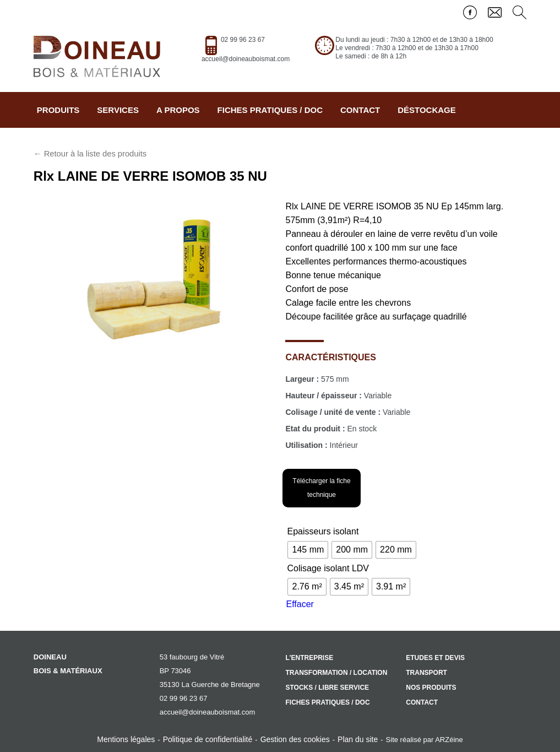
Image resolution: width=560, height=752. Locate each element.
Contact (360, 110)
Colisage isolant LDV (328, 568)
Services (118, 110)
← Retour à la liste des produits (90, 154)
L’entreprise (309, 658)
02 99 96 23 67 (243, 40)
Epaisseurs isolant (323, 531)
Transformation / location (336, 673)
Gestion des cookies (295, 739)
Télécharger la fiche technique (321, 488)
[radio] (308, 550)
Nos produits (431, 688)
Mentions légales (126, 739)
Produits (58, 110)
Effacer (300, 604)
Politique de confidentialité (208, 739)
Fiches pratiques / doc (270, 110)
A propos (178, 110)
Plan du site (358, 739)
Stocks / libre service (327, 688)
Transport (426, 673)
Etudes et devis (435, 658)
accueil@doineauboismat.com (246, 59)
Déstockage (427, 110)
